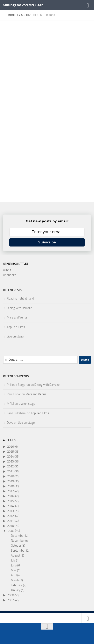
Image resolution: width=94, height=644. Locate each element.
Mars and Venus (17, 317)
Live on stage (15, 336)
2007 (10, 600)
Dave (10, 423)
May (14, 570)
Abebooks (10, 275)
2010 (10, 526)
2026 (10, 447)
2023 (10, 461)
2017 (10, 491)
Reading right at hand (20, 298)
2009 (11, 531)
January (16, 590)
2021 (10, 471)
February (17, 585)
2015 (10, 501)
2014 (10, 506)
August (16, 556)
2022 (10, 466)
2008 (10, 595)
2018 (10, 486)
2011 (10, 521)
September (18, 551)
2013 (10, 511)
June (14, 565)
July (13, 560)
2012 (10, 516)
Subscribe (47, 242)
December (18, 536)
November (18, 541)
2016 (10, 496)
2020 (10, 476)
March (15, 580)
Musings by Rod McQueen (23, 5)
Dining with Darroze (19, 308)
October (16, 546)
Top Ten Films (16, 327)
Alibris (7, 270)
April (14, 575)
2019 (10, 481)
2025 (10, 452)
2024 (10, 456)
